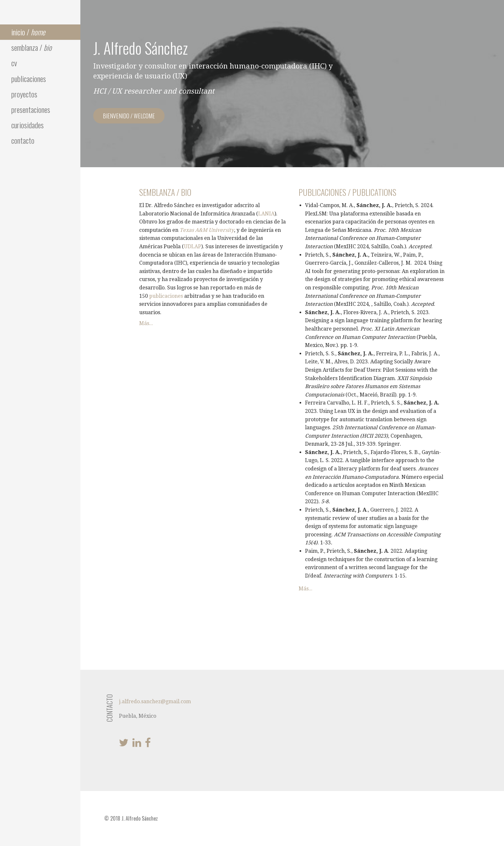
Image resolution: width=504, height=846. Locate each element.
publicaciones (29, 78)
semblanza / (32, 47)
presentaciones (31, 109)
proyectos (24, 94)
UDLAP (193, 246)
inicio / (28, 32)
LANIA (266, 214)
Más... (146, 323)
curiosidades (27, 125)
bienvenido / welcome (129, 116)
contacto (23, 140)
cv (14, 63)
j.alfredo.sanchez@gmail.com (155, 701)
